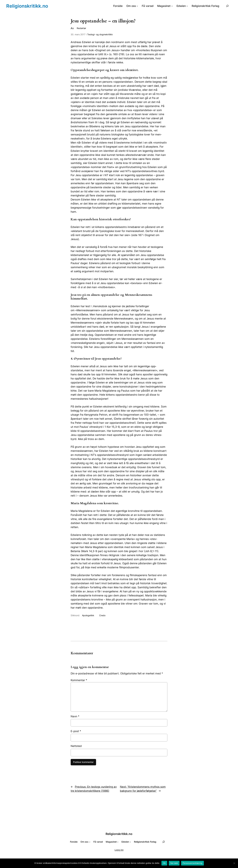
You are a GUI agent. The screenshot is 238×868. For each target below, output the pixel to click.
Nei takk (174, 863)
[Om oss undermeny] (137, 6)
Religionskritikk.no (27, 6)
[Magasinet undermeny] (172, 6)
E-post (76, 731)
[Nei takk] (234, 863)
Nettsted (76, 746)
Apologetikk (88, 615)
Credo (102, 615)
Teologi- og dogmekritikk (100, 34)
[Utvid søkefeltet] (227, 6)
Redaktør (81, 28)
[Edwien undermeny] (187, 6)
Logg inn (119, 850)
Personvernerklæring (192, 863)
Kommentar (79, 680)
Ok (164, 863)
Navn (75, 716)
